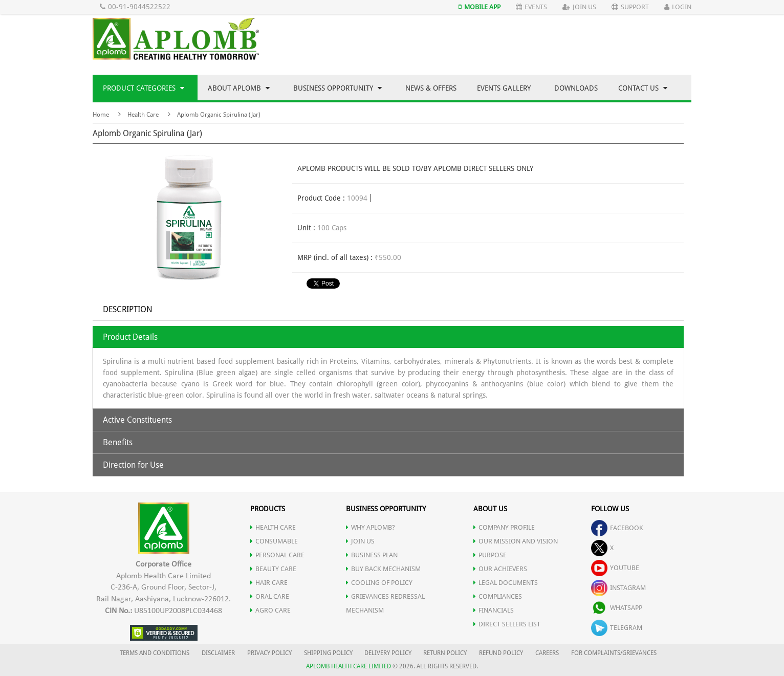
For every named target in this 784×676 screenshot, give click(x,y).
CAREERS (547, 653)
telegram (617, 628)
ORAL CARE (270, 596)
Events (531, 7)
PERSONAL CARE (277, 555)
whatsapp (617, 608)
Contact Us (643, 88)
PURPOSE (490, 555)
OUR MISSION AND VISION (516, 541)
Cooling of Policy (379, 583)
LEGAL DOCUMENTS (506, 583)
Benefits (118, 442)
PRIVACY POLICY (269, 653)
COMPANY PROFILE (504, 527)
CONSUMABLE (274, 541)
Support (630, 7)
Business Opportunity (337, 88)
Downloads (576, 88)
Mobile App (480, 7)
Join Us (579, 7)
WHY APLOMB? (371, 527)
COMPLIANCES (498, 596)
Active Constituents (137, 420)
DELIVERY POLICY (388, 653)
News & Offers (431, 88)
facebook (617, 528)
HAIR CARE (269, 583)
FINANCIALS (494, 610)
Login (678, 7)
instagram (618, 588)
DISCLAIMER (218, 653)
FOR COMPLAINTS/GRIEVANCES (614, 653)
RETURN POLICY (445, 653)
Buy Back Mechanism (383, 569)
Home (101, 115)
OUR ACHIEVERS (500, 569)
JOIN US (360, 541)
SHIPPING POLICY (329, 653)
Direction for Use (133, 465)
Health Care (143, 115)
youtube (615, 568)
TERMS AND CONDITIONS (155, 653)
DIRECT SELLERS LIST (507, 624)
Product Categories (144, 88)
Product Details (130, 337)
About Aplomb (239, 88)
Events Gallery (504, 88)
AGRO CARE (270, 610)
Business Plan (372, 555)
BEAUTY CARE (273, 569)
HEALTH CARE (273, 527)
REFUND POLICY (501, 653)
